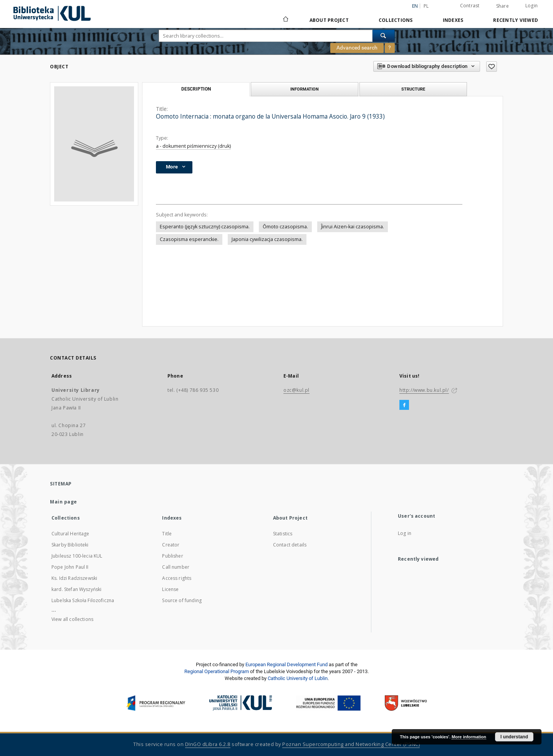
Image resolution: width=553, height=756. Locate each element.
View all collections (72, 619)
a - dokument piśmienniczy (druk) (193, 146)
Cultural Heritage (70, 534)
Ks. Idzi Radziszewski (74, 578)
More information (469, 737)
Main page (64, 502)
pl (426, 6)
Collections (396, 20)
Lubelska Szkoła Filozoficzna (83, 600)
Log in (405, 533)
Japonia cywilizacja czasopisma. (267, 239)
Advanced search (357, 48)
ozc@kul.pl (296, 390)
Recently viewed (516, 20)
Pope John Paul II (70, 567)
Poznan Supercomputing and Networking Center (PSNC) (351, 744)
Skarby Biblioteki (70, 545)
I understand (514, 737)
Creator (171, 545)
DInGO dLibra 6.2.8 (208, 744)
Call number (176, 567)
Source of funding (182, 600)
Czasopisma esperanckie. (189, 239)
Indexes (453, 20)
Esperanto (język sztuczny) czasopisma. (205, 227)
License (170, 589)
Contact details (290, 545)
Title (167, 534)
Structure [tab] (413, 89)
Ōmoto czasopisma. (285, 227)
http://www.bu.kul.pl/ (424, 390)
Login (531, 6)
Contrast (470, 6)
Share (503, 6)
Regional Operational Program (217, 671)
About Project (329, 20)
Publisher (172, 556)
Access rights (177, 578)
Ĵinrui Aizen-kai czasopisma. (353, 227)
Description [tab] (196, 89)
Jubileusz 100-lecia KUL (77, 556)
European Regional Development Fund (286, 664)
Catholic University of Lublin (298, 678)
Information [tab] (305, 89)
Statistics (283, 534)
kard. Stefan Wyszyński (76, 589)
